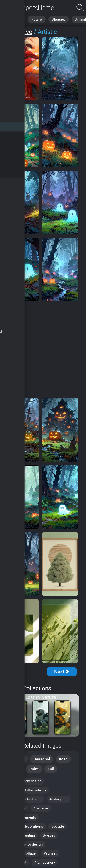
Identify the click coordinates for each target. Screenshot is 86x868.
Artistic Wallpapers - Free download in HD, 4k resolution (29, 8)
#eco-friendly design (25, 799)
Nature (33, 19)
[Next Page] (62, 672)
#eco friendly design (25, 781)
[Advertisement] (43, 350)
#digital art (18, 863)
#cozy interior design (26, 844)
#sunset (50, 853)
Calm (34, 769)
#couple (58, 826)
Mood (15, 769)
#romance (17, 808)
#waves (49, 835)
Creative (21, 32)
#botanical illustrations (28, 790)
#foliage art (59, 799)
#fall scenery (45, 863)
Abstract (52, 19)
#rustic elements (23, 817)
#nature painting (22, 835)
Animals (73, 19)
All (18, 19)
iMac (63, 759)
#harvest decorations (26, 826)
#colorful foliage (22, 853)
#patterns (41, 808)
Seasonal (42, 759)
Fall (51, 769)
